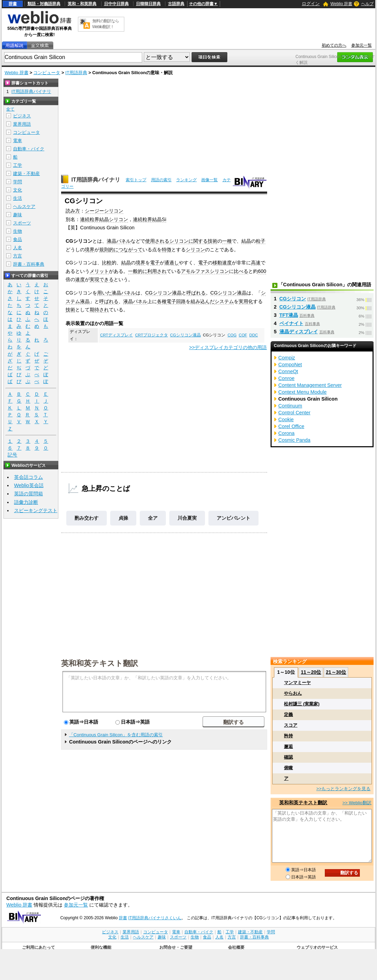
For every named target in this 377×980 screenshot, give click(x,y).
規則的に (109, 250)
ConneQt (288, 371)
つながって (130, 250)
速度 (80, 279)
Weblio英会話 (29, 485)
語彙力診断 (26, 502)
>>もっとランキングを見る (343, 789)
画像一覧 (209, 180)
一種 (227, 241)
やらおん (293, 693)
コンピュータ (47, 73)
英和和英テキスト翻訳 (100, 663)
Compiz (287, 358)
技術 (213, 241)
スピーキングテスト (36, 510)
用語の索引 (161, 180)
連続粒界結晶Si (150, 219)
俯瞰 (288, 768)
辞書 (13, 4)
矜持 (288, 736)
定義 (288, 714)
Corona (287, 433)
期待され (99, 310)
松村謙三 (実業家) (302, 704)
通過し (172, 263)
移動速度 (222, 263)
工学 (18, 165)
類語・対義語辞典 (44, 4)
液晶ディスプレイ (299, 332)
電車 (18, 141)
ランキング (186, 180)
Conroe (287, 378)
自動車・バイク (29, 149)
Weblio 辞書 (341, 4)
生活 (18, 198)
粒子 (261, 241)
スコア (291, 725)
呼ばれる (196, 293)
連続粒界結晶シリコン (104, 219)
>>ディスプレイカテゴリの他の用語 (228, 347)
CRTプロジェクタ (151, 335)
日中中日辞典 (116, 4)
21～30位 (336, 672)
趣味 (18, 215)
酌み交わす (87, 518)
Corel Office (292, 426)
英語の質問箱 (28, 494)
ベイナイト (292, 323)
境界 (90, 250)
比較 (107, 263)
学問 (18, 182)
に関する (198, 241)
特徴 (167, 250)
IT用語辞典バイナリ (96, 180)
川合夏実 (187, 518)
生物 (18, 231)
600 (262, 271)
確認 (288, 757)
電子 (155, 263)
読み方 (73, 211)
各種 (162, 301)
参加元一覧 (362, 45)
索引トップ (136, 180)
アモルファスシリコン (205, 271)
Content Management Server (310, 385)
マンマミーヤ (297, 683)
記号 (12, 455)
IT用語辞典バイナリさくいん (155, 918)
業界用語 (22, 124)
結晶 (246, 241)
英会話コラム (28, 477)
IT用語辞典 (76, 73)
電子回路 (176, 301)
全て (10, 109)
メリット (99, 271)
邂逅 (288, 746)
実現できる (102, 279)
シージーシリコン (104, 211)
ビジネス (22, 116)
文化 (18, 190)
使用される (157, 241)
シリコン (179, 241)
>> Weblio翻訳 (357, 803)
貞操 (123, 518)
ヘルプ (367, 4)
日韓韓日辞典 (148, 4)
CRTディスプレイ (117, 335)
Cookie (286, 419)
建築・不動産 (26, 174)
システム (224, 301)
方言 (18, 256)
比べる (241, 271)
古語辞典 (176, 4)
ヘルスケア (24, 206)
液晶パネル (119, 241)
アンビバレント (233, 518)
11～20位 (311, 672)
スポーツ (22, 223)
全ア (153, 518)
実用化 (246, 301)
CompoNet (290, 365)
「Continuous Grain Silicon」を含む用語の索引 (116, 735)
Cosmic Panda (295, 440)
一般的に (138, 271)
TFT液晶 (289, 315)
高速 (256, 263)
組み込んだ (203, 301)
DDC (254, 335)
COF (243, 335)
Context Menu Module (303, 392)
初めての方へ (334, 45)
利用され (157, 271)
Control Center (295, 413)
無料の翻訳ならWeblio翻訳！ (106, 24)
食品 (18, 239)
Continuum (290, 406)
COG (232, 335)
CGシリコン (293, 299)
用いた (104, 293)
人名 (18, 248)
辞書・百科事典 (29, 264)
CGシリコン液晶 (163, 293)
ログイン (311, 4)
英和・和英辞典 (82, 4)
